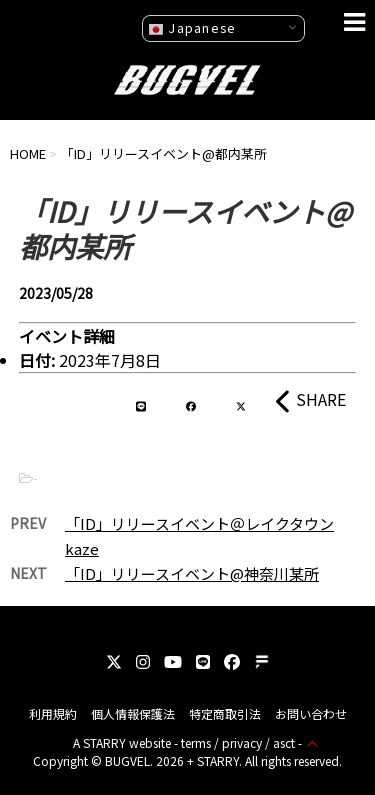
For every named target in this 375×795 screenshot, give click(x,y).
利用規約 (53, 713)
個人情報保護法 (133, 713)
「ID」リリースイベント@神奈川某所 (192, 573)
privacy (242, 742)
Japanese (192, 28)
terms (196, 742)
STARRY (104, 742)
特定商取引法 (225, 713)
